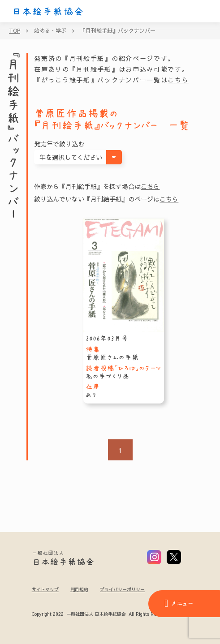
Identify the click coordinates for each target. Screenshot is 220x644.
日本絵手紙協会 (48, 12)
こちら (178, 80)
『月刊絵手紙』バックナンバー (118, 30)
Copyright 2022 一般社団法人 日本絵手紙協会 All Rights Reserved (101, 614)
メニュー (179, 603)
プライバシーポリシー (122, 589)
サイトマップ (45, 589)
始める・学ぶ (50, 30)
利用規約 (79, 589)
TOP (15, 30)
